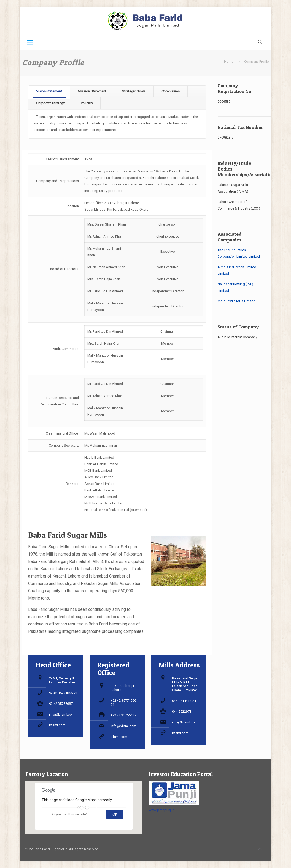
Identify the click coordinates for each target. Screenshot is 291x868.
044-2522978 (182, 712)
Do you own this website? (69, 814)
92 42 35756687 (61, 704)
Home (229, 61)
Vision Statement (49, 91)
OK (115, 814)
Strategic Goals (134, 91)
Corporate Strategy (50, 103)
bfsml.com (57, 725)
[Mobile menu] (30, 42)
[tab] (49, 92)
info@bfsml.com (62, 714)
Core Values (171, 91)
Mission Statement (92, 91)
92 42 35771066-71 (63, 693)
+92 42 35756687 (123, 715)
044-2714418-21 (184, 701)
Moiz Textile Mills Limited (236, 301)
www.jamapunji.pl (162, 810)
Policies (87, 103)
